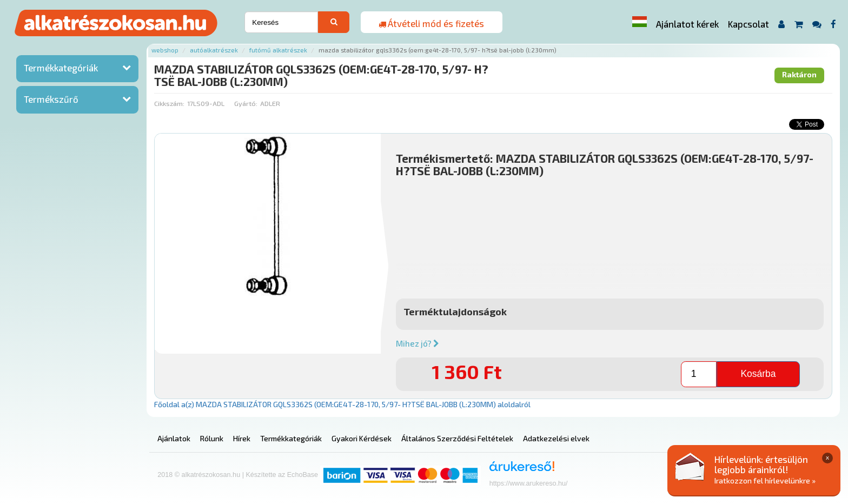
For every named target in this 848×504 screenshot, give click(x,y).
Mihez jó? (418, 343)
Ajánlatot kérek (687, 24)
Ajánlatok (174, 438)
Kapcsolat (748, 24)
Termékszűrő (51, 99)
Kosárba (758, 374)
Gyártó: (246, 103)
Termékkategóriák (61, 68)
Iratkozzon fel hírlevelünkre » (765, 480)
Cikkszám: (169, 103)
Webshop (165, 50)
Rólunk (212, 438)
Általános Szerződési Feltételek (457, 438)
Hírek (242, 438)
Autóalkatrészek (214, 50)
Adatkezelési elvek (556, 438)
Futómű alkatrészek (278, 50)
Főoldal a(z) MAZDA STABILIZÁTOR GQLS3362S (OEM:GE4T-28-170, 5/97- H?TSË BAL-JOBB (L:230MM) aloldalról (342, 404)
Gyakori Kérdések (362, 438)
